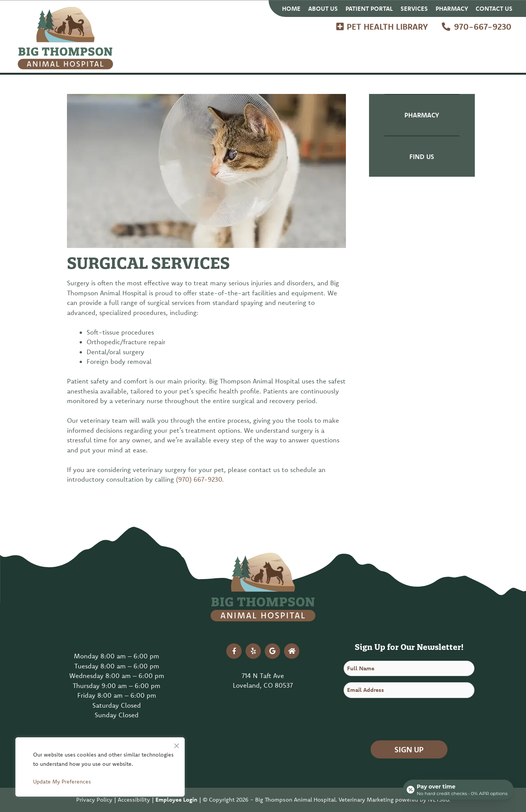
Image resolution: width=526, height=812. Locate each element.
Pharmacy (452, 8)
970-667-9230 (483, 27)
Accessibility (134, 799)
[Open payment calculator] (458, 790)
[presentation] (402, 719)
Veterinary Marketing (366, 799)
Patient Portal (369, 8)
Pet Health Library (387, 27)
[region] (100, 767)
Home (291, 8)
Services (414, 8)
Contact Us (494, 8)
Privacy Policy (94, 799)
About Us (323, 8)
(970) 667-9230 (199, 479)
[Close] (177, 744)
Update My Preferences (62, 782)
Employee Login (176, 799)
